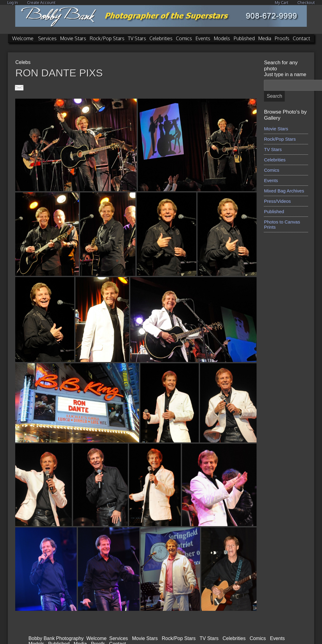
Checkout (306, 2)
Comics (184, 38)
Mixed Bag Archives (284, 191)
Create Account (41, 2)
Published (244, 38)
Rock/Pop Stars (107, 38)
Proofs (282, 38)
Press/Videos (277, 201)
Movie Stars (73, 38)
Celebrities (161, 38)
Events (203, 38)
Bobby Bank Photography (56, 638)
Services (47, 38)
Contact (301, 38)
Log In (13, 2)
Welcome (23, 38)
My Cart (282, 2)
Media (265, 38)
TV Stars (137, 38)
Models (222, 38)
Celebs (23, 62)
